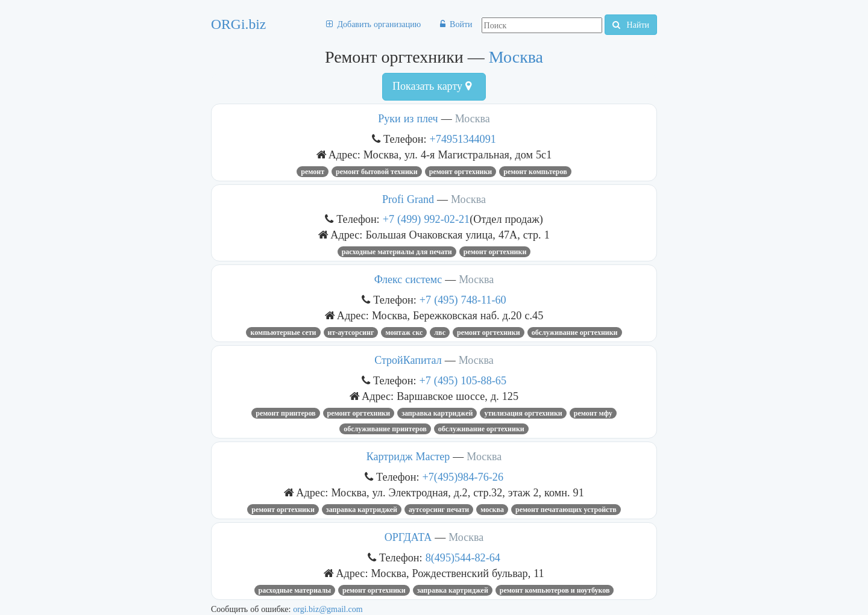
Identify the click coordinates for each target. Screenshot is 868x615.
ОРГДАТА (408, 537)
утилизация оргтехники (523, 413)
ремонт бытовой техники (377, 172)
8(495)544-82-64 (463, 557)
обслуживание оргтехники (575, 332)
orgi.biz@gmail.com (328, 609)
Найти (631, 25)
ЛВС (440, 332)
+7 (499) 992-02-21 (426, 219)
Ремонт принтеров (285, 413)
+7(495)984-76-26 (463, 477)
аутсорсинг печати (439, 510)
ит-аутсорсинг (351, 332)
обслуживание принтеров (385, 429)
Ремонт (313, 172)
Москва (516, 57)
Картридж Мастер (408, 457)
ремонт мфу (593, 413)
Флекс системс (408, 279)
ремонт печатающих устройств (566, 510)
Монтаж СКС (404, 332)
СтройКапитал (408, 360)
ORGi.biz (238, 24)
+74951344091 (463, 139)
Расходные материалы (295, 590)
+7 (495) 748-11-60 (463, 300)
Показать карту (432, 86)
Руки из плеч (408, 119)
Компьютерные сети (283, 332)
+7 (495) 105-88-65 (463, 380)
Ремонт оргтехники (461, 172)
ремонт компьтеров (535, 172)
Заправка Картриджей (437, 413)
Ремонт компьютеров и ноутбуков (555, 590)
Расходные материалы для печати (397, 252)
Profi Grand (408, 199)
